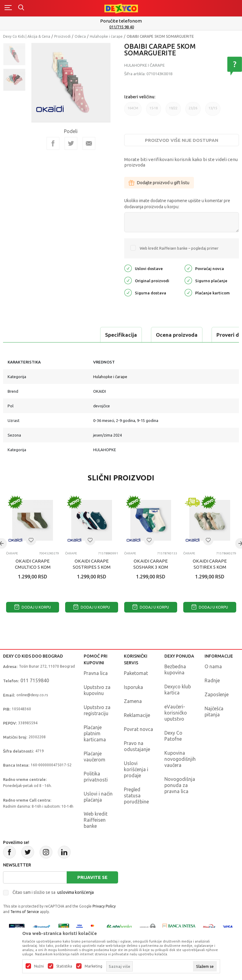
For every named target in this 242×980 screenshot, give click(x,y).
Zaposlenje (217, 694)
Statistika (64, 966)
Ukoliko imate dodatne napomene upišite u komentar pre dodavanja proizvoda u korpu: (177, 204)
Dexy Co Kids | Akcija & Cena (27, 36)
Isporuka (133, 687)
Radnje (212, 680)
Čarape (12, 553)
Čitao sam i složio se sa (53, 892)
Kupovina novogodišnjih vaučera (180, 759)
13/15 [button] (213, 111)
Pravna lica (96, 673)
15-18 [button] (154, 111)
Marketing (93, 966)
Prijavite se (92, 877)
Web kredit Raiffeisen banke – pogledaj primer (179, 248)
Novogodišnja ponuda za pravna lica (180, 785)
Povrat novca (139, 729)
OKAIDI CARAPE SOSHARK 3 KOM (151, 564)
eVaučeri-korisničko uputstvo (176, 713)
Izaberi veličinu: (140, 97)
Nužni (39, 966)
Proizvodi (62, 36)
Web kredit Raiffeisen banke (96, 820)
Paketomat (136, 673)
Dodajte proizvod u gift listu (159, 183)
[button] (31, 540)
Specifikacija (28, 335)
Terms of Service (25, 912)
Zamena (133, 701)
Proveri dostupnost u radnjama (162, 335)
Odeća (80, 36)
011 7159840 (35, 680)
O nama (213, 666)
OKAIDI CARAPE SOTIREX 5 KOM (210, 564)
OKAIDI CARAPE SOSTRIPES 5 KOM (92, 564)
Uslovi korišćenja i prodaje (136, 769)
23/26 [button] (193, 111)
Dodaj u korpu (33, 607)
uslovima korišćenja (75, 892)
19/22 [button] (173, 111)
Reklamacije (137, 715)
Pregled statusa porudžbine (136, 796)
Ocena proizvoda (84, 335)
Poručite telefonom (121, 21)
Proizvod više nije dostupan (182, 140)
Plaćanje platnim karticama (95, 733)
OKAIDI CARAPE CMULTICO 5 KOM (33, 564)
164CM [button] (133, 111)
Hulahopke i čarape (106, 36)
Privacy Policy (104, 906)
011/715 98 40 (122, 27)
